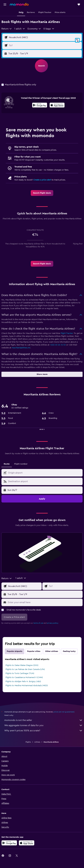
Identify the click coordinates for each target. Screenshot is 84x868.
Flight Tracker (67, 333)
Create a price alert (42, 180)
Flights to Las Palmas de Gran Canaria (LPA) (25, 669)
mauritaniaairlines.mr (21, 348)
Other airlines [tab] (52, 651)
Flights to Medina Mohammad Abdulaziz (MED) (27, 686)
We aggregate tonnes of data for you (43, 725)
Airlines (37, 742)
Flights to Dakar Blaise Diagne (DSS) (22, 665)
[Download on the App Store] (57, 106)
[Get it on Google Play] (40, 106)
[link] (42, 193)
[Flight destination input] (45, 45)
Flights (28, 742)
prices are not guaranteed (64, 712)
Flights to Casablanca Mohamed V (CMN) (24, 677)
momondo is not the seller (43, 720)
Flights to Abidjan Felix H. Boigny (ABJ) (23, 681)
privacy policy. (53, 623)
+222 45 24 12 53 (58, 345)
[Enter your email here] (44, 602)
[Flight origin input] (45, 37)
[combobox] (7, 29)
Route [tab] (7, 464)
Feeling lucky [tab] (69, 651)
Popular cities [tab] (34, 651)
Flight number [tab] (21, 464)
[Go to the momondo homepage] (19, 4)
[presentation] (57, 105)
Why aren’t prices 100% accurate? (43, 731)
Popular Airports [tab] (15, 651)
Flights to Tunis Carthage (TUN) (20, 673)
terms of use (38, 623)
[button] (5, 4)
